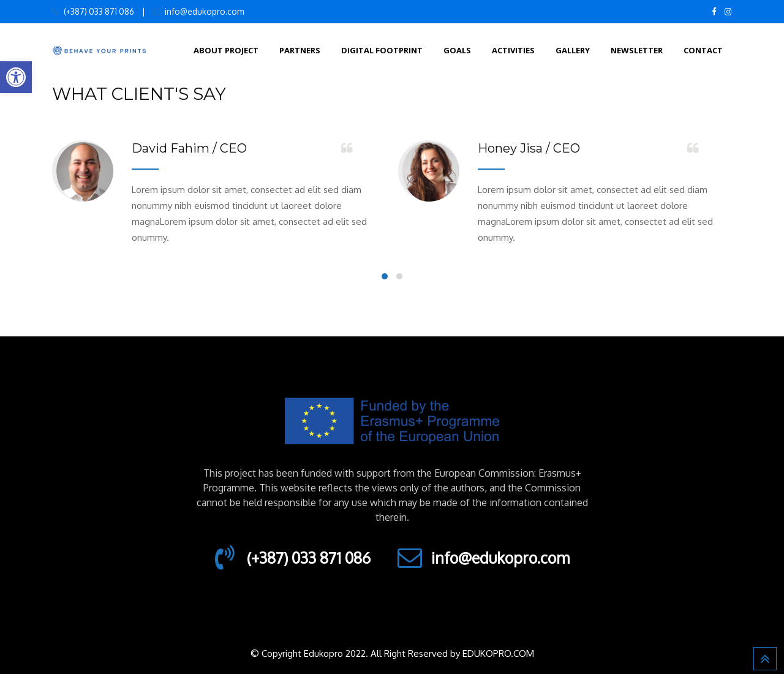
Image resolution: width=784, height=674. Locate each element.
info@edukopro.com (204, 11)
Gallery (573, 50)
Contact (703, 50)
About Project (226, 50)
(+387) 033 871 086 (98, 11)
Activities (513, 50)
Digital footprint (382, 50)
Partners (300, 50)
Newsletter (637, 50)
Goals (457, 50)
